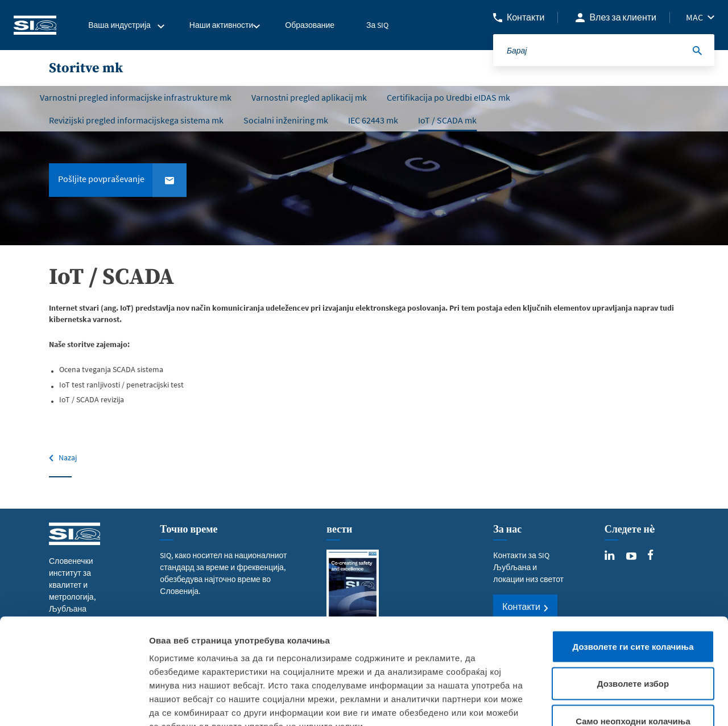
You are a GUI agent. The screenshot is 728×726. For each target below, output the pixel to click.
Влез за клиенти (623, 17)
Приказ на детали (655, 704)
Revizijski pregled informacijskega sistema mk (136, 120)
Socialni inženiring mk (286, 120)
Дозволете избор (633, 614)
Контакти (526, 17)
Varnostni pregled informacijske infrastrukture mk (136, 97)
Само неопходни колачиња (633, 651)
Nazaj (68, 457)
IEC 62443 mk (373, 120)
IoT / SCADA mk (447, 120)
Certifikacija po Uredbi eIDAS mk (448, 97)
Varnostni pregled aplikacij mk (309, 97)
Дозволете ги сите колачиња (633, 577)
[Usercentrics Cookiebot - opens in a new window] (74, 704)
